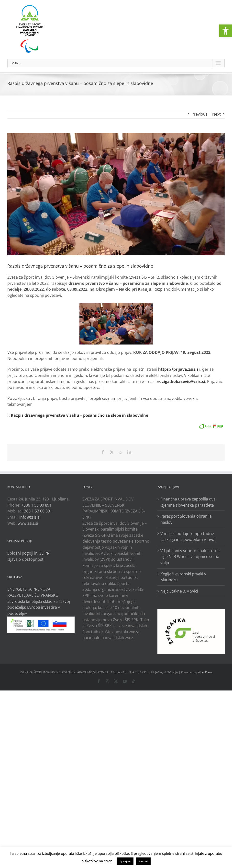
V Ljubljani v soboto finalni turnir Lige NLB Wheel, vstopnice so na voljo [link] (190, 557)
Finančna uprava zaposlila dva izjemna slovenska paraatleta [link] (188, 502)
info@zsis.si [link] (30, 517)
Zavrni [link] (143, 861)
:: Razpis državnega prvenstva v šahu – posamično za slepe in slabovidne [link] (78, 415)
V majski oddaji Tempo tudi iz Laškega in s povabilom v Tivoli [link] (188, 537)
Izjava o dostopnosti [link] (26, 559)
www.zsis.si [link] (28, 523)
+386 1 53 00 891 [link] (36, 505)
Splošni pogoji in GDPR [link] (28, 553)
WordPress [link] (205, 672)
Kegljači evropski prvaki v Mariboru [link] (183, 577)
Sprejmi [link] (125, 861)
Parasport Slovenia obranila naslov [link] (186, 519)
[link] (226, 31)
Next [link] (216, 114)
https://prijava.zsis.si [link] (179, 369)
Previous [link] (199, 114)
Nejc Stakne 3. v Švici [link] (179, 591)
